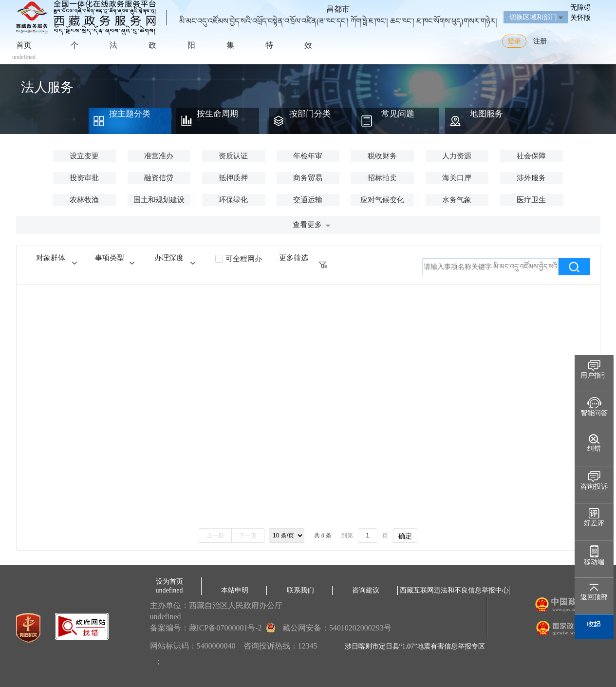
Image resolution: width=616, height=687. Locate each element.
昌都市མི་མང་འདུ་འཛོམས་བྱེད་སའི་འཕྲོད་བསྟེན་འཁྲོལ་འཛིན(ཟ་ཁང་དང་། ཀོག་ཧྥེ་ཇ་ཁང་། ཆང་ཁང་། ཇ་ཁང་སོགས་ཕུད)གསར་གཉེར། (338, 11)
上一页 (215, 535)
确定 (405, 536)
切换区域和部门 (533, 17)
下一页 (248, 535)
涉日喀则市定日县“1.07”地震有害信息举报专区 (415, 646)
